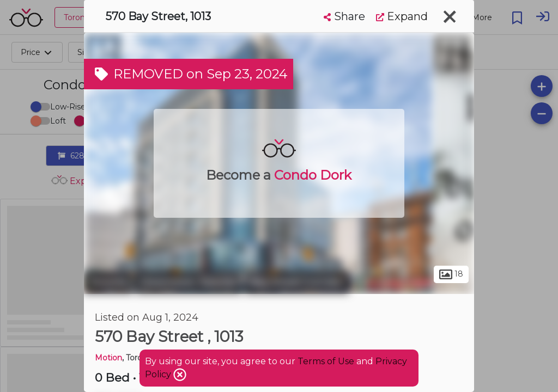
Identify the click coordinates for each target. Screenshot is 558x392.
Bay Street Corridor (297, 282)
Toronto (108, 282)
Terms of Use (326, 361)
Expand (402, 16)
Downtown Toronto (189, 282)
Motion (108, 358)
